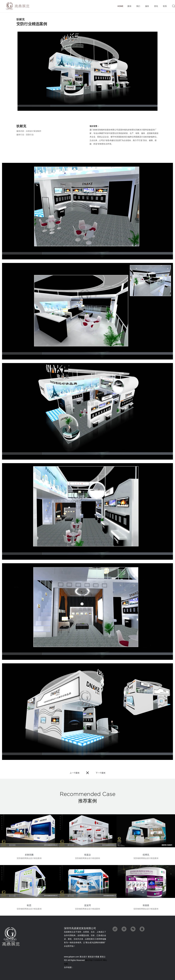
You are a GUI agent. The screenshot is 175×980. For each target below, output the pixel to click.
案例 (129, 6)
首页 (120, 6)
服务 (147, 6)
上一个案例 (75, 773)
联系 (165, 6)
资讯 (156, 6)
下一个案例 (100, 773)
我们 (138, 6)
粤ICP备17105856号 (94, 960)
